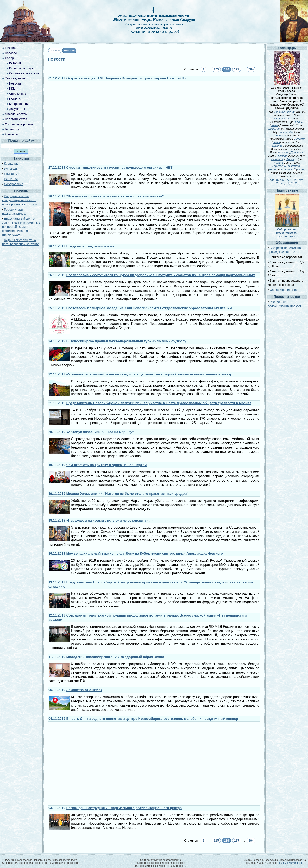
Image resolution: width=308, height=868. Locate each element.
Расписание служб (22, 68)
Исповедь (11, 169)
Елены (299, 122)
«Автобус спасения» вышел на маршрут (100, 432)
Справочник (17, 94)
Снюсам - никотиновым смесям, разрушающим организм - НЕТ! (120, 167)
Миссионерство (16, 114)
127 (237, 69)
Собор (9, 58)
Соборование (14, 184)
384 (251, 69)
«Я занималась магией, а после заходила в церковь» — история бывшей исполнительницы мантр (149, 374)
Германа (280, 135)
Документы (17, 109)
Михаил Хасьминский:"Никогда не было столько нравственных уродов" (127, 494)
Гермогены (279, 166)
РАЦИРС (15, 99)
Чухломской (288, 169)
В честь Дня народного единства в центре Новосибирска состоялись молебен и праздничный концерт (153, 719)
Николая (282, 156)
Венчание (11, 179)
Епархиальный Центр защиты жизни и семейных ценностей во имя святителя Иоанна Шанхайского (21, 227)
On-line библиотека (283, 290)
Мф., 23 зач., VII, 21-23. (290, 182)
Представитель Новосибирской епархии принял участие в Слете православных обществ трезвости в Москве (159, 403)
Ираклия (279, 163)
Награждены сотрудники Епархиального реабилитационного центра (124, 808)
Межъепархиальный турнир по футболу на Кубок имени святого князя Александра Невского (145, 553)
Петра (290, 159)
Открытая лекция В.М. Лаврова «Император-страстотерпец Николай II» (126, 78)
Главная (55, 51)
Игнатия (279, 119)
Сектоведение (15, 78)
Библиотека (13, 129)
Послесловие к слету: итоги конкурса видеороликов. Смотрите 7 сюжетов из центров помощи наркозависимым (161, 275)
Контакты (11, 134)
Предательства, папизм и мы (91, 246)
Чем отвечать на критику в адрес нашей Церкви (107, 465)
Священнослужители (24, 73)
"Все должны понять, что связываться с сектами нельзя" (115, 196)
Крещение (11, 164)
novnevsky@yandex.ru (291, 863)
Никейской (295, 166)
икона (290, 112)
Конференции (19, 104)
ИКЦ (12, 89)
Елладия (300, 139)
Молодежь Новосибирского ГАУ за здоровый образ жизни (115, 657)
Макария (284, 152)
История (15, 63)
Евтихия (274, 129)
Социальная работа (19, 124)
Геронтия (277, 146)
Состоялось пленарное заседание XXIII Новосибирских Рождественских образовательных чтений (149, 308)
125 (216, 69)
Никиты (280, 112)
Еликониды (286, 132)
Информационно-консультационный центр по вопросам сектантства (20, 200)
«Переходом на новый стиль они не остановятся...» (110, 520)
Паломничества (16, 119)
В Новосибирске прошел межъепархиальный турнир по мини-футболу (126, 341)
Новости (11, 53)
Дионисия (297, 152)
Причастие (12, 174)
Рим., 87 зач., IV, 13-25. (283, 180)
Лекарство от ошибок (84, 690)
